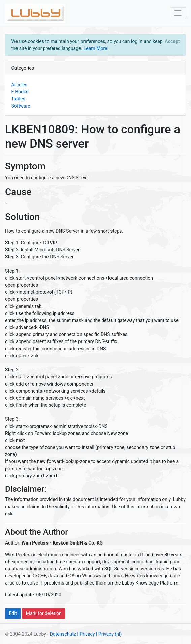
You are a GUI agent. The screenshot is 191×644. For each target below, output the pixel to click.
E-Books (20, 92)
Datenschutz (63, 634)
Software (21, 106)
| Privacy (86, 634)
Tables (18, 99)
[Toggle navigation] (178, 13)
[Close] (172, 41)
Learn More (95, 48)
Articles (20, 85)
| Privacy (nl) (109, 634)
